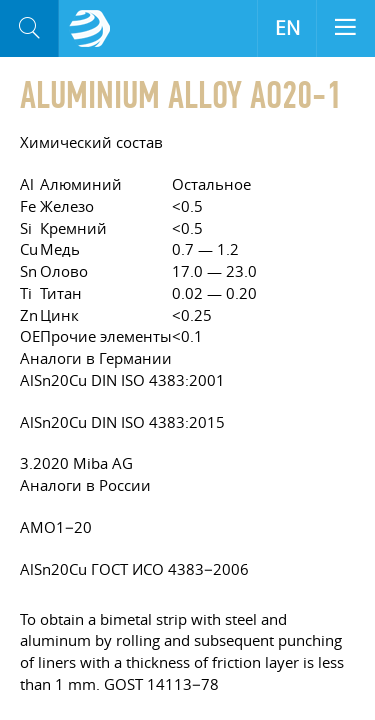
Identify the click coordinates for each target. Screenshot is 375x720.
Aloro (90, 29)
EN (287, 28)
